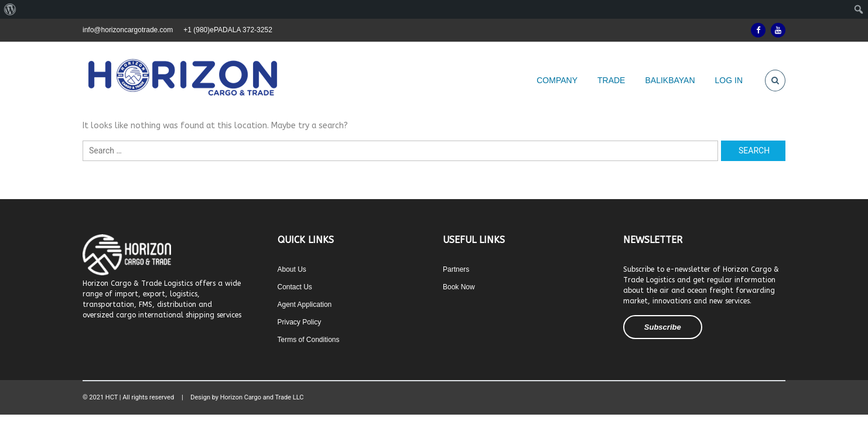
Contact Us (295, 287)
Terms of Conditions (309, 340)
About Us (292, 269)
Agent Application (305, 305)
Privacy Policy (300, 322)
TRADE (611, 80)
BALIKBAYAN (670, 80)
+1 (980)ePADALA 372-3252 (228, 30)
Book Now (459, 287)
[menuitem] (10, 9)
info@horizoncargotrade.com (128, 30)
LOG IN (729, 80)
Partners (456, 269)
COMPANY (557, 80)
